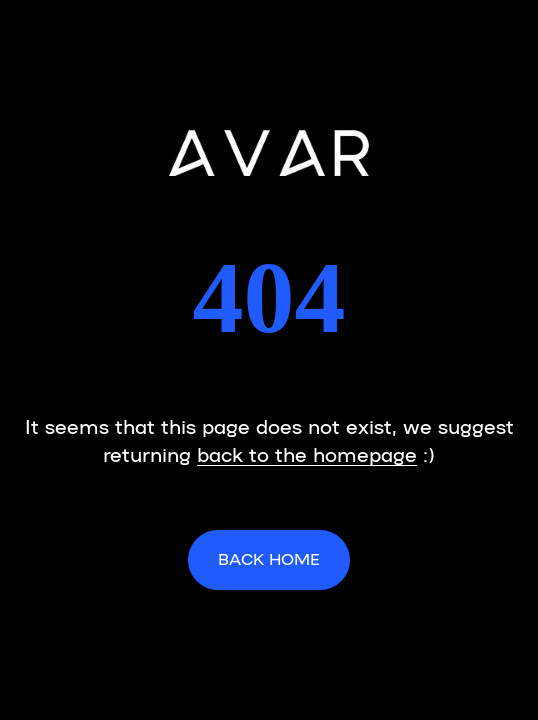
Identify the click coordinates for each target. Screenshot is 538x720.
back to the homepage (307, 453)
